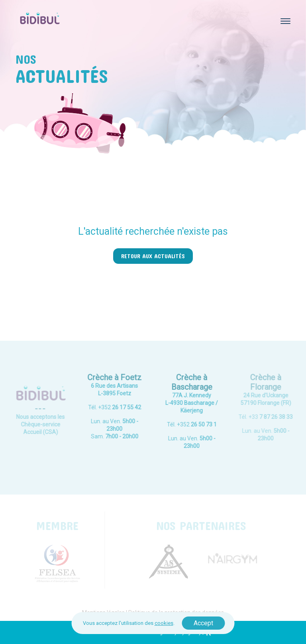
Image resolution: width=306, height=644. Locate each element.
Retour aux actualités (153, 256)
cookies (164, 623)
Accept (203, 623)
